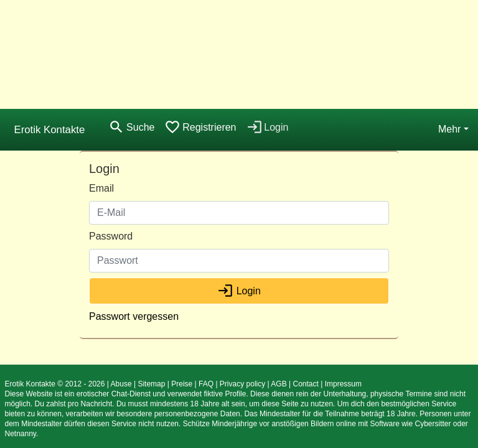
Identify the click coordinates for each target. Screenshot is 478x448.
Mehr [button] (449, 129)
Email (101, 188)
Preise (182, 384)
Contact (305, 384)
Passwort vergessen (134, 316)
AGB (279, 384)
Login (239, 291)
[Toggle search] (131, 127)
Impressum (343, 384)
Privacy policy (242, 384)
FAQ (206, 384)
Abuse (121, 384)
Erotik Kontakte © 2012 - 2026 (55, 384)
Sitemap (151, 384)
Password (111, 236)
